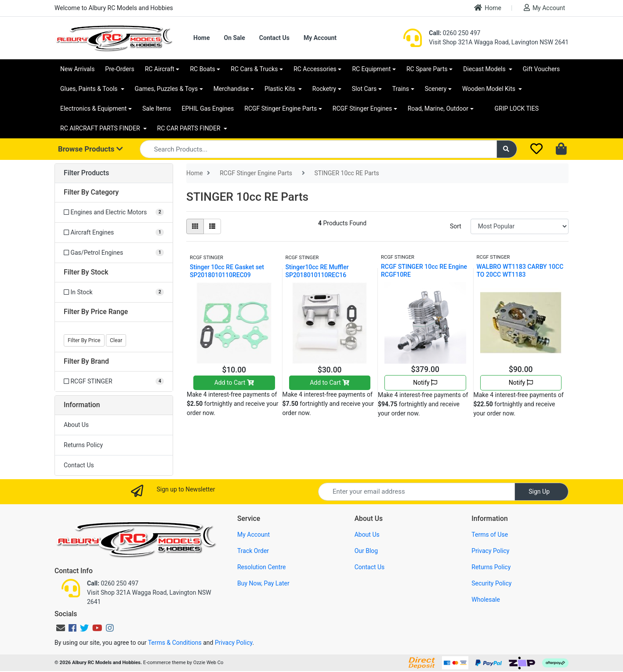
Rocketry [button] (324, 89)
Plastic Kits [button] (281, 89)
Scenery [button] (436, 89)
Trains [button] (401, 89)
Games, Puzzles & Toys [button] (167, 89)
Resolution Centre (261, 567)
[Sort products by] (520, 226)
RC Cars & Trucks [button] (254, 69)
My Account (544, 8)
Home (488, 8)
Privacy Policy (490, 551)
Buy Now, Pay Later (263, 583)
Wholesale (486, 600)
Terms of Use (490, 535)
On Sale (234, 38)
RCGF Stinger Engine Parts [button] (281, 108)
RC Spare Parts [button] (427, 69)
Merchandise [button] (231, 89)
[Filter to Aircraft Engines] (114, 233)
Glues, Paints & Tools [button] (90, 89)
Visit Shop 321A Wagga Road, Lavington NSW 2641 (499, 42)
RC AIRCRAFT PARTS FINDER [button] (101, 128)
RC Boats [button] (202, 69)
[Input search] (318, 149)
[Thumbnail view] (195, 226)
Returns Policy (83, 445)
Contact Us (274, 38)
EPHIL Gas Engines (208, 108)
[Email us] (61, 628)
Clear (116, 340)
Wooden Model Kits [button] (490, 89)
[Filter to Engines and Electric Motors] (114, 212)
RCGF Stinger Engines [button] (362, 108)
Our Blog (366, 551)
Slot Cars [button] (364, 89)
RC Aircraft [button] (160, 69)
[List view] (212, 226)
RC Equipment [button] (371, 69)
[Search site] (507, 149)
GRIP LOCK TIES (517, 108)
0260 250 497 (455, 33)
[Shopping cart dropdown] (562, 149)
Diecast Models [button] (485, 69)
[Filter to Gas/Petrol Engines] (114, 253)
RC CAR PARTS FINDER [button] (190, 128)
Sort (456, 226)
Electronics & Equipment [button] (93, 108)
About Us (76, 425)
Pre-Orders (120, 69)
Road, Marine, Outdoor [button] (438, 108)
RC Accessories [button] (315, 69)
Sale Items (157, 108)
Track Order (253, 551)
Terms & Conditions (175, 643)
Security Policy (491, 583)
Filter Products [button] (86, 173)
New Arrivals (77, 69)
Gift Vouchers (542, 69)
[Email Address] (417, 492)
